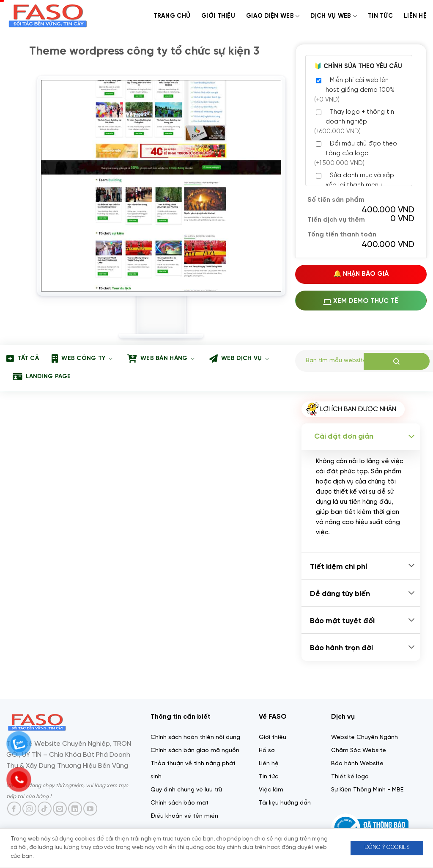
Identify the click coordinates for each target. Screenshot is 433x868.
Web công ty (82, 359)
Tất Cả (23, 359)
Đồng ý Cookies (387, 847)
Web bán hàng (161, 359)
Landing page (42, 377)
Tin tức (380, 16)
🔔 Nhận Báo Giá (361, 274)
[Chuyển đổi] (411, 437)
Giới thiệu (218, 16)
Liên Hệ (415, 16)
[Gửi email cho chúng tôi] (60, 809)
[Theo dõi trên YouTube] (90, 809)
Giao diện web (273, 16)
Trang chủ (172, 16)
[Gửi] (397, 361)
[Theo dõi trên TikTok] (45, 809)
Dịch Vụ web (334, 16)
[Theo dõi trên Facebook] (14, 809)
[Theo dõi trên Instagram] (29, 809)
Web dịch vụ (239, 359)
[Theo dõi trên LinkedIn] (75, 809)
